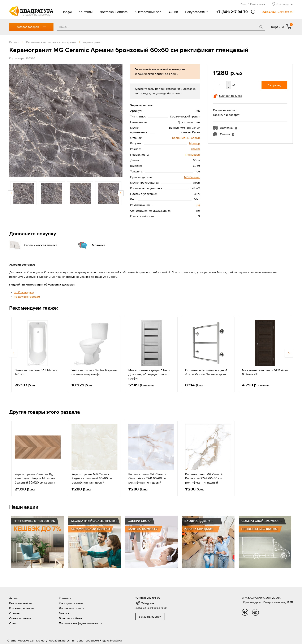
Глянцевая (193, 155)
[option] (66, 121)
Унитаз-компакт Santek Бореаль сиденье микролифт (94, 372)
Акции (173, 12)
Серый (195, 138)
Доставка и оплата (114, 12)
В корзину (274, 85)
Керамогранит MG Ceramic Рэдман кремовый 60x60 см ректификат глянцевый (92, 478)
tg (255, 612)
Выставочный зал (148, 12)
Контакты (86, 12)
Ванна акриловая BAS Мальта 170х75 (36, 372)
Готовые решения (21, 608)
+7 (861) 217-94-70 (232, 12)
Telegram (148, 603)
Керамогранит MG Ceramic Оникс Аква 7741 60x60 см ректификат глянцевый (147, 478)
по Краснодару (24, 292)
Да (198, 205)
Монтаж (64, 613)
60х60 (196, 149)
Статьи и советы (20, 618)
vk (245, 612)
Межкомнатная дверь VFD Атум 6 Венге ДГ (265, 372)
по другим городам (27, 297)
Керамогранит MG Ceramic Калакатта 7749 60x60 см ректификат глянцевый (204, 478)
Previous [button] (11, 193)
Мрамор (195, 143)
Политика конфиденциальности (81, 623)
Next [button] (121, 193)
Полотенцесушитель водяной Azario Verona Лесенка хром (206, 372)
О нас (13, 623)
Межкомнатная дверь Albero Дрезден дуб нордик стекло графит (149, 374)
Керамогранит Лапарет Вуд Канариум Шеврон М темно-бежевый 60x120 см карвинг (35, 478)
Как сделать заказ (71, 603)
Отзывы (15, 613)
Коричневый (181, 138)
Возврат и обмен (70, 618)
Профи (67, 12)
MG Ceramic (192, 177)
